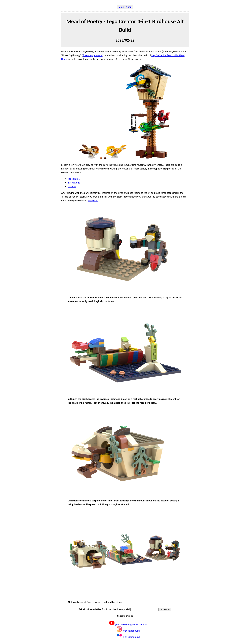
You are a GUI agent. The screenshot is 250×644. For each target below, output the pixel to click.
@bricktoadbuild (128, 631)
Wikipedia (93, 200)
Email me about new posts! (104, 609)
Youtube (72, 186)
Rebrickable (74, 179)
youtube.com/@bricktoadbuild (128, 624)
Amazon (98, 55)
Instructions (74, 183)
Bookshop (88, 55)
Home (121, 7)
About (129, 7)
